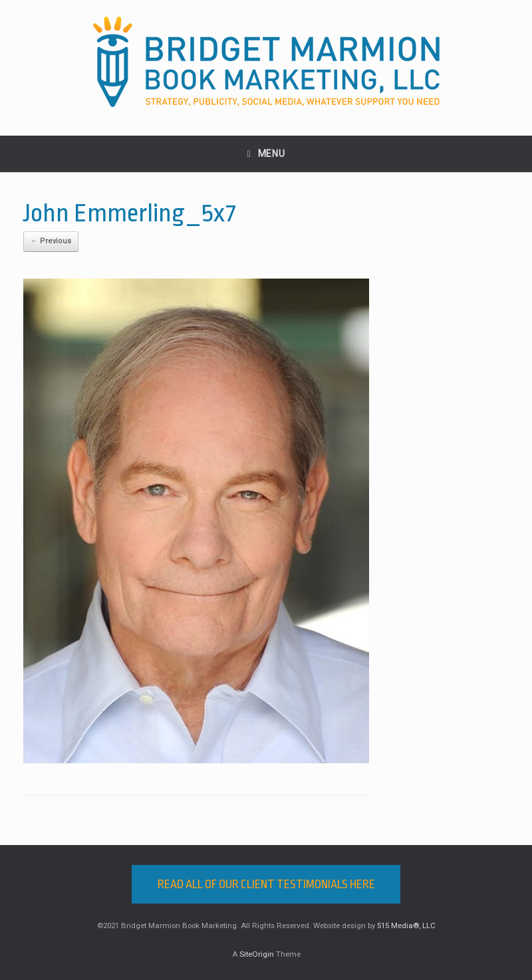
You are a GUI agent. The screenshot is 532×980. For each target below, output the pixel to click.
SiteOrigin (257, 954)
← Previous (51, 241)
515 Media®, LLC (406, 925)
